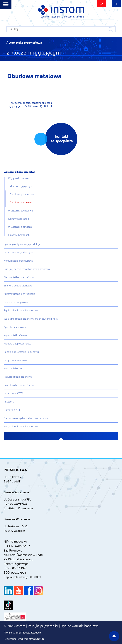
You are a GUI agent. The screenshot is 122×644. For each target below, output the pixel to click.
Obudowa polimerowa (22, 195)
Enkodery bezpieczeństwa (19, 385)
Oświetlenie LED (13, 410)
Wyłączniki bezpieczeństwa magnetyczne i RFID (31, 319)
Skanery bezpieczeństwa (18, 286)
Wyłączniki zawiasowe (21, 211)
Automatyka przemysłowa (24, 43)
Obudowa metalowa (21, 203)
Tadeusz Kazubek (31, 633)
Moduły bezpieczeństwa (17, 344)
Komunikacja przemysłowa (19, 261)
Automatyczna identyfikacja (19, 294)
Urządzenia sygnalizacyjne (19, 253)
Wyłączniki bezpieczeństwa (20, 172)
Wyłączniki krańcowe (15, 335)
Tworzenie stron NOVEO (30, 639)
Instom (61, 12)
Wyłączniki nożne (13, 369)
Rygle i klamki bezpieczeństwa (21, 311)
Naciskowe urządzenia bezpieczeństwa (26, 418)
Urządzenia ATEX (13, 393)
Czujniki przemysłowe (16, 302)
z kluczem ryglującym (20, 186)
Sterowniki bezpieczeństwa (19, 277)
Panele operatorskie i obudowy (21, 352)
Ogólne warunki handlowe (79, 626)
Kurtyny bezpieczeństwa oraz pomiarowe (27, 269)
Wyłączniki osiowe (18, 178)
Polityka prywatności (43, 626)
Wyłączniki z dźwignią (20, 227)
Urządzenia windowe (15, 360)
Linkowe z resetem (19, 219)
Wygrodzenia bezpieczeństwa (21, 427)
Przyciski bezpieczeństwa (18, 377)
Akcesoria (9, 402)
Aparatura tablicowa (15, 327)
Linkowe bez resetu (19, 235)
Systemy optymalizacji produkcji (22, 244)
